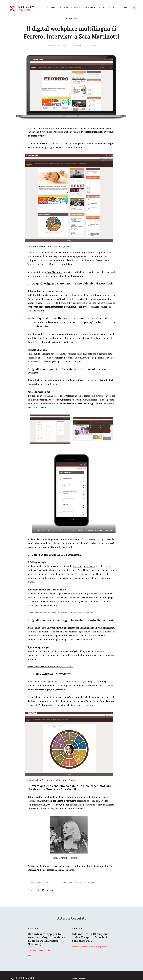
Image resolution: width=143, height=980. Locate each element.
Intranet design (62, 46)
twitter (48, 890)
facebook (43, 890)
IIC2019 (58, 882)
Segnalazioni (104, 947)
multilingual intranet (73, 882)
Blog (102, 8)
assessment (90, 566)
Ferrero (35, 882)
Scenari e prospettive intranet (85, 947)
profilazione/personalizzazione (83, 46)
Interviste (51, 46)
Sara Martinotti (90, 882)
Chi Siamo (51, 8)
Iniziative (90, 8)
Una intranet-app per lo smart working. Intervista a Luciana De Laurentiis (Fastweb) (47, 939)
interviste (77, 566)
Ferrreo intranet (46, 882)
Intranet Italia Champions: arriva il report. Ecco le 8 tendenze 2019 (91, 937)
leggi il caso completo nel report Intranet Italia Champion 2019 (77, 866)
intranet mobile (43, 950)
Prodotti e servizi (70, 8)
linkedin (52, 890)
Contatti (126, 8)
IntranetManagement (22, 8)
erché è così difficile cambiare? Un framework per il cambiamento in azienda (61, 613)
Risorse (113, 8)
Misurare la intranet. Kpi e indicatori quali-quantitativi (50, 667)
